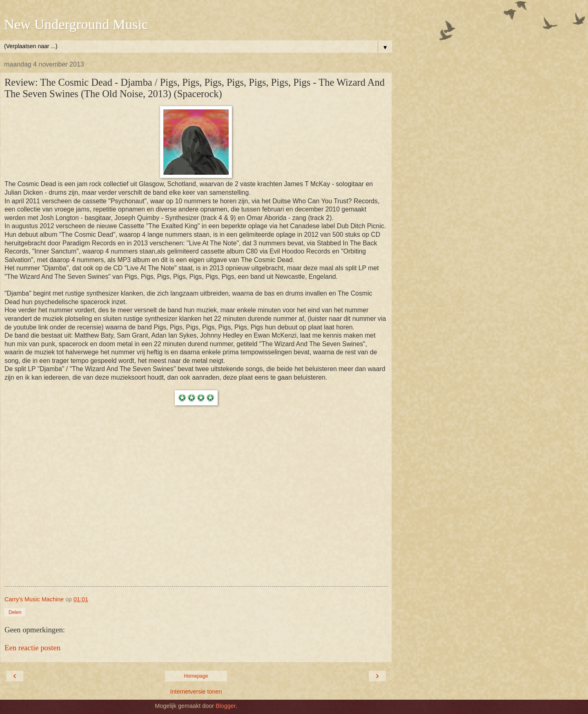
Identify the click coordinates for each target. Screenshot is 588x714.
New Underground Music (76, 24)
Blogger (226, 706)
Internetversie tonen (196, 692)
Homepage (196, 676)
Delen (15, 612)
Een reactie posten (32, 648)
